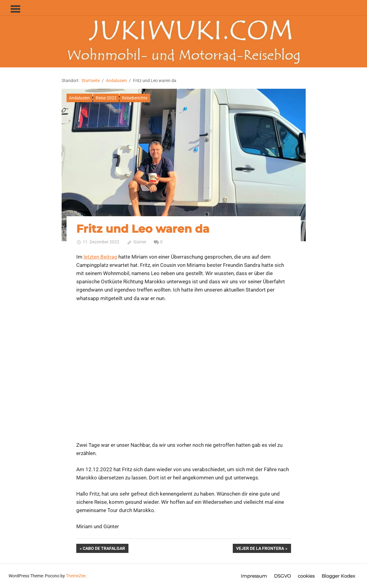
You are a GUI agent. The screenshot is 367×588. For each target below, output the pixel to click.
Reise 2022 (106, 98)
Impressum (254, 576)
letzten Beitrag (100, 257)
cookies (306, 576)
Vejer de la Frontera (260, 549)
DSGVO (282, 576)
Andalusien (79, 98)
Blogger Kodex (338, 576)
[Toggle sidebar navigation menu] (15, 9)
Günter (140, 242)
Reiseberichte (135, 98)
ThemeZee (76, 576)
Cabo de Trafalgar (104, 549)
